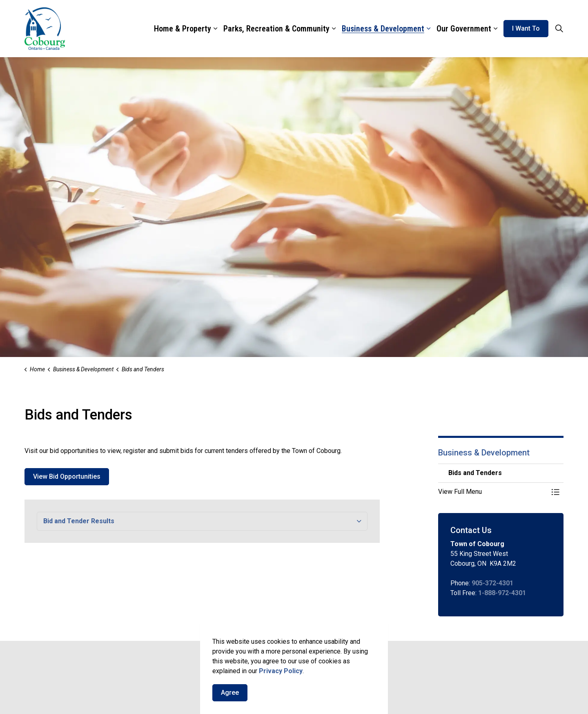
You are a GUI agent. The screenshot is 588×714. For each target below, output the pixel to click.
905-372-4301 (492, 583)
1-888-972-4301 (502, 593)
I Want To (526, 29)
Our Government (464, 29)
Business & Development (383, 29)
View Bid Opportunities (67, 477)
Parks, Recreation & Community (276, 29)
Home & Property (183, 29)
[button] (493, 492)
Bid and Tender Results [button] (79, 521)
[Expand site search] (559, 29)
